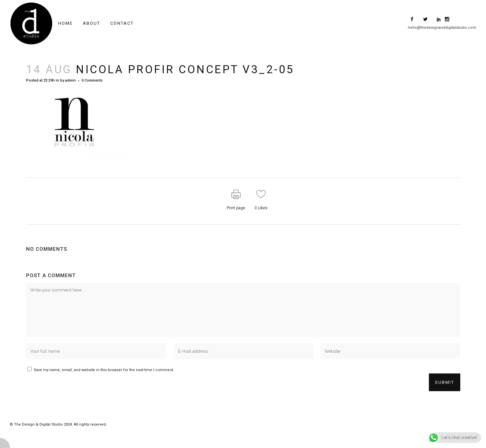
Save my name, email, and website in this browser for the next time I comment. (104, 370)
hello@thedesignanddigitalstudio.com (442, 28)
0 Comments (92, 80)
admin (70, 80)
